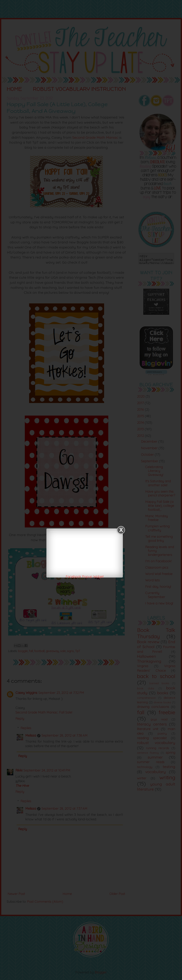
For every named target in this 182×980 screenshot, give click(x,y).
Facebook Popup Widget (85, 577)
